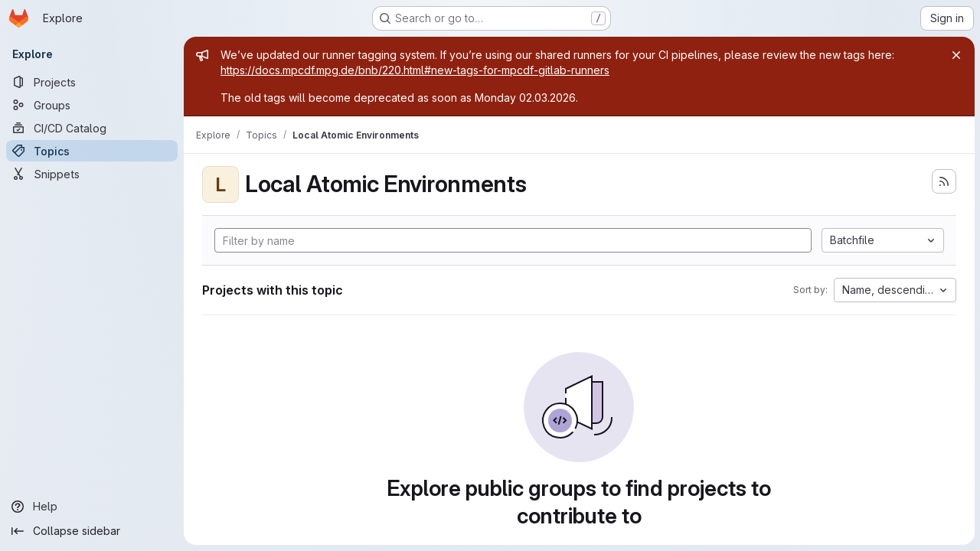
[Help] (92, 507)
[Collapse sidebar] (92, 531)
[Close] (955, 55)
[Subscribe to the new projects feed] (943, 181)
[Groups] (92, 105)
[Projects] (92, 82)
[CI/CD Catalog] (92, 128)
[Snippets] (92, 174)
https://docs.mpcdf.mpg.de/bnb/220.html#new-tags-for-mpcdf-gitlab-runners (415, 70)
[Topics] (92, 151)
